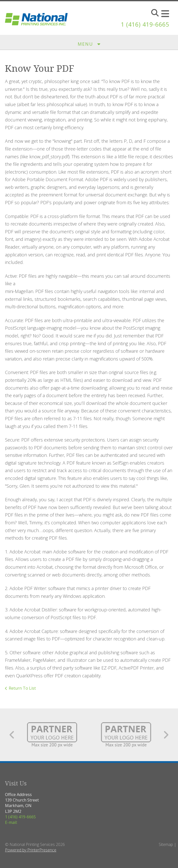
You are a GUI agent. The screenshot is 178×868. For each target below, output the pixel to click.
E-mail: (11, 822)
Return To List (22, 688)
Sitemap (166, 844)
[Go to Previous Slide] (12, 735)
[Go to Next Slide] (166, 735)
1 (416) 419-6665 (144, 24)
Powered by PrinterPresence (31, 850)
